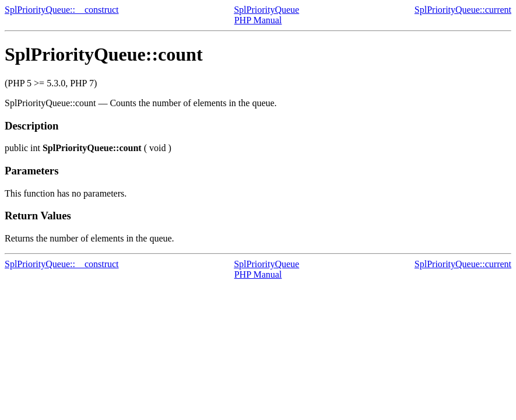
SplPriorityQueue (266, 10)
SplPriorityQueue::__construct (62, 10)
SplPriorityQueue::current (463, 10)
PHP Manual (258, 20)
